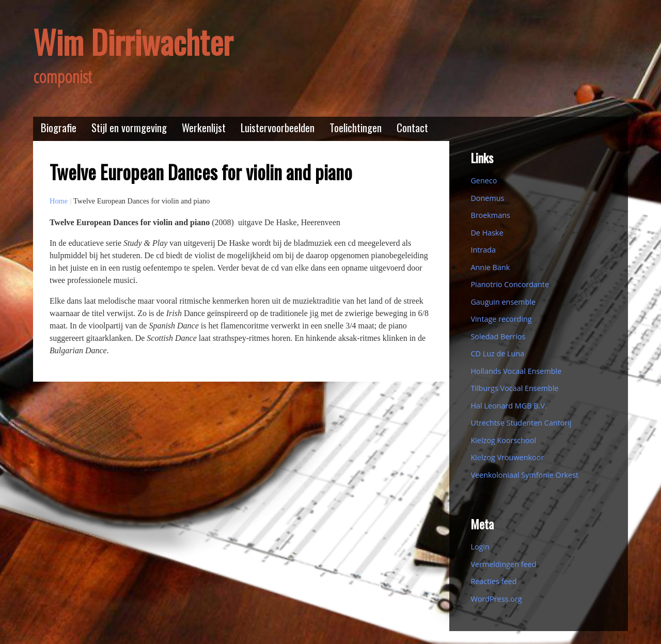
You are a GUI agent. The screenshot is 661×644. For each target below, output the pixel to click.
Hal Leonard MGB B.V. (508, 406)
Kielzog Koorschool (503, 440)
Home (59, 201)
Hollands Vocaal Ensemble (516, 371)
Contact (412, 127)
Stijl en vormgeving (129, 127)
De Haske (487, 233)
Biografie (59, 127)
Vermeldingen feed (503, 564)
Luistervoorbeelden (278, 127)
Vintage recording (501, 319)
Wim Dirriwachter (133, 42)
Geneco (484, 180)
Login (480, 547)
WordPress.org (496, 599)
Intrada (483, 250)
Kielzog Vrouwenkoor (507, 457)
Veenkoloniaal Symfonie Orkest (524, 475)
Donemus (487, 198)
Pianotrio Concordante (510, 284)
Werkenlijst (204, 127)
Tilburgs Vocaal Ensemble (514, 388)
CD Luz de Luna (497, 354)
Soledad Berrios (498, 336)
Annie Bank (490, 267)
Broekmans (490, 215)
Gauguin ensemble (503, 302)
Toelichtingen (356, 127)
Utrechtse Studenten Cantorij (521, 423)
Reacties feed (493, 581)
